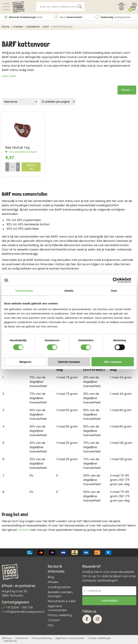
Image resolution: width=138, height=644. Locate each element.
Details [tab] (69, 291)
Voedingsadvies (59, 587)
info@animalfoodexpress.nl (23, 612)
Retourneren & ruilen (62, 601)
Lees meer (9, 76)
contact (24, 530)
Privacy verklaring (60, 615)
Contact (54, 620)
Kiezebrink (33, 27)
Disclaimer (22, 638)
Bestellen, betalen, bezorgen (60, 594)
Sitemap (7, 638)
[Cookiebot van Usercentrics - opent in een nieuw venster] (118, 280)
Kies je (68, 17)
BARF (46, 27)
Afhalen (53, 582)
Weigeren (25, 362)
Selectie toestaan (69, 362)
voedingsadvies (113, 17)
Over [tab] (114, 291)
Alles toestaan (113, 362)
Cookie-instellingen (100, 638)
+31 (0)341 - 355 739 (17, 607)
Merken (18, 27)
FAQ (50, 625)
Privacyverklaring (42, 638)
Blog (51, 577)
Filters (127, 90)
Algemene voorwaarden (57, 608)
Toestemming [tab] (24, 291)
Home (6, 27)
